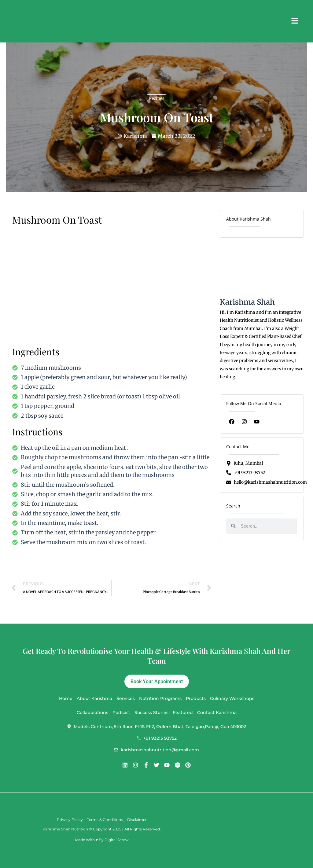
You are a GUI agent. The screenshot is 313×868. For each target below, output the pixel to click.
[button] (294, 21)
